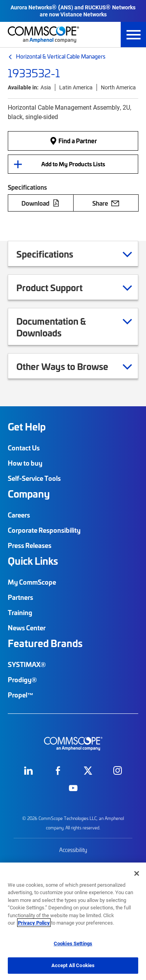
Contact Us (24, 448)
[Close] (137, 873)
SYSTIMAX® (27, 664)
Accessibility (73, 850)
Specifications (55, 254)
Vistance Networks (84, 14)
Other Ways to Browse (72, 366)
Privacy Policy (34, 923)
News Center (27, 628)
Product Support (59, 287)
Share (106, 203)
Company (29, 494)
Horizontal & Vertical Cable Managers (61, 56)
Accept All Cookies (73, 965)
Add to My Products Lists (73, 164)
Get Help (27, 427)
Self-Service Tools (34, 478)
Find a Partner (73, 141)
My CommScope (32, 582)
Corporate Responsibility (44, 530)
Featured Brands (45, 643)
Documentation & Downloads (74, 327)
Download (40, 203)
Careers (19, 515)
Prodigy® (22, 679)
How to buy (25, 463)
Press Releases (30, 545)
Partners (20, 597)
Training (20, 612)
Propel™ (21, 695)
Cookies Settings (73, 943)
